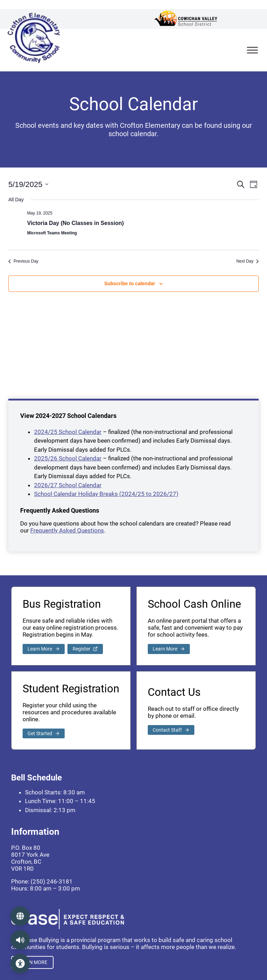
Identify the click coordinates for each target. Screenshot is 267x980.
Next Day (248, 261)
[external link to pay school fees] (169, 649)
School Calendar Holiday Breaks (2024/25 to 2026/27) (106, 494)
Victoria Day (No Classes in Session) (75, 223)
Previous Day (23, 261)
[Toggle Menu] (252, 50)
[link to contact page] (171, 730)
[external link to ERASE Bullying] (32, 962)
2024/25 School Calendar (68, 432)
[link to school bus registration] (44, 649)
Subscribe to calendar (130, 283)
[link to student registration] (44, 734)
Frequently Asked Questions (67, 530)
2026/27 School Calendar (68, 485)
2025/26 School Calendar (68, 458)
